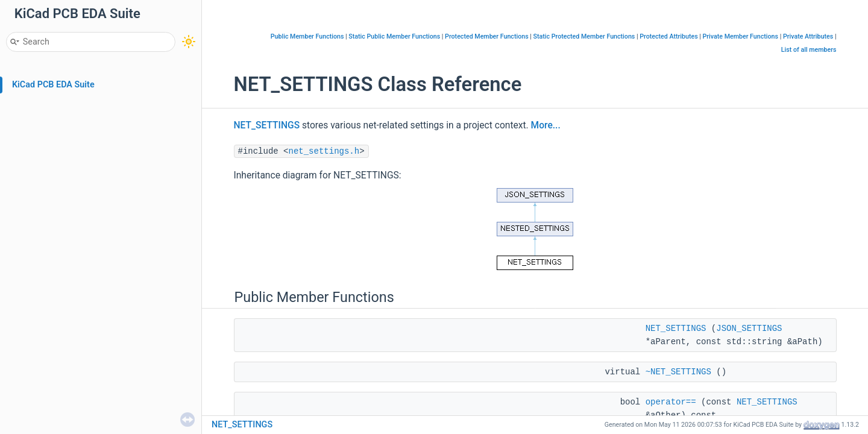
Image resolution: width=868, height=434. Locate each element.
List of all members (809, 50)
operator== (671, 402)
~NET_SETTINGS (678, 372)
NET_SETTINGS (267, 125)
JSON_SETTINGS (749, 329)
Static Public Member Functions (394, 36)
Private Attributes (808, 36)
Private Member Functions (741, 36)
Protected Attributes (668, 36)
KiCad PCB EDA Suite (53, 85)
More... (546, 125)
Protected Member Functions (487, 36)
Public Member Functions (307, 36)
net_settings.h (324, 151)
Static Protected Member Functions (584, 36)
